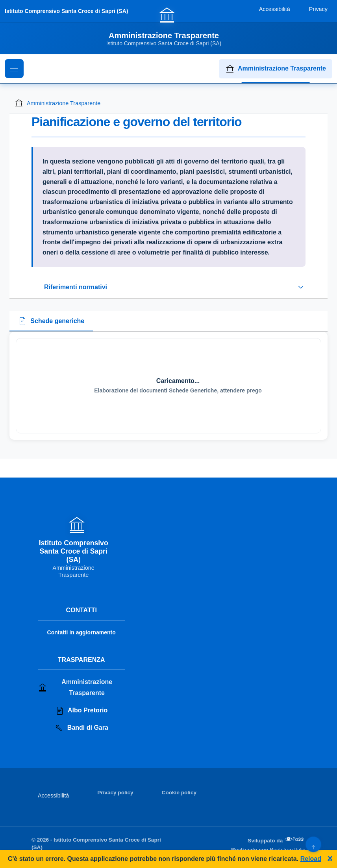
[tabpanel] (168, 386)
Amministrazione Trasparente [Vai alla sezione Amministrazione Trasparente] (75, 687)
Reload (311, 859)
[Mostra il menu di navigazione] (14, 69)
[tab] (51, 322)
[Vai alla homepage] (169, 26)
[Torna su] (313, 844)
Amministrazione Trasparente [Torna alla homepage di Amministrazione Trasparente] (57, 103)
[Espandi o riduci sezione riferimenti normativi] (168, 287)
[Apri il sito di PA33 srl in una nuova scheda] (295, 839)
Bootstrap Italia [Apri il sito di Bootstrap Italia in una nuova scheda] (288, 850)
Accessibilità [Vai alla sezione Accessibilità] (53, 796)
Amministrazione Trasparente (276, 69)
